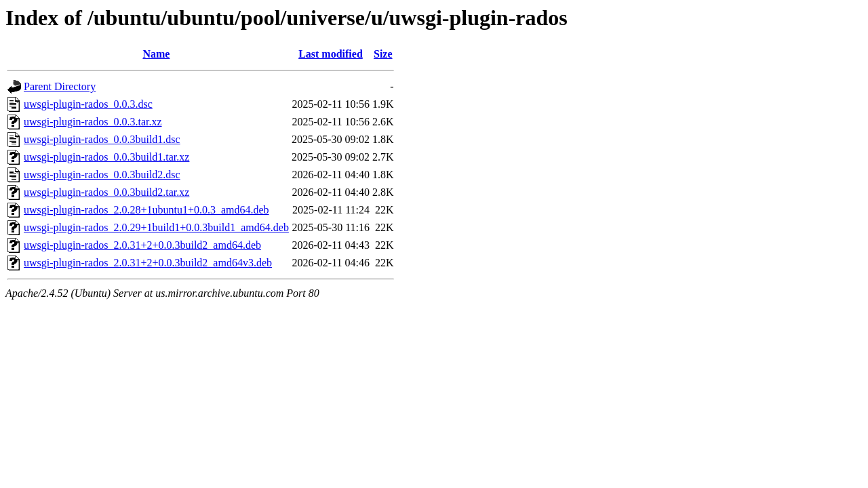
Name (156, 54)
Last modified (331, 54)
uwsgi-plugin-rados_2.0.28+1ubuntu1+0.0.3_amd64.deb (146, 210)
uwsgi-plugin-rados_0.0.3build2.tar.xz (106, 192)
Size (383, 54)
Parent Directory (60, 86)
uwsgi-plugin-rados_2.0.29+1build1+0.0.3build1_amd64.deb (156, 227)
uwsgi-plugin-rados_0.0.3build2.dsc (102, 175)
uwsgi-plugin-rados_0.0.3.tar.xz (93, 122)
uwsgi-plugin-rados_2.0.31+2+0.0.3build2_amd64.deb (142, 245)
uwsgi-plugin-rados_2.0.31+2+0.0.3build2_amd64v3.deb (148, 263)
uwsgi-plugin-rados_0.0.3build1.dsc (102, 139)
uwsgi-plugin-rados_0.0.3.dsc (88, 104)
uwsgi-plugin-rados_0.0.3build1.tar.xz (106, 157)
